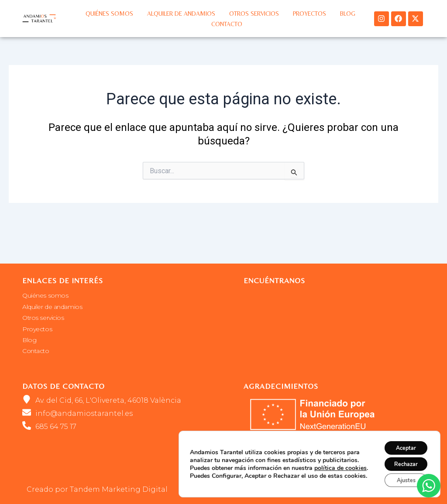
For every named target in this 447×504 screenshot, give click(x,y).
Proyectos (309, 14)
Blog (348, 14)
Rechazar (401, 461)
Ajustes (401, 479)
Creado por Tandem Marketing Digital (97, 489)
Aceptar (401, 442)
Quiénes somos (109, 14)
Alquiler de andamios (181, 14)
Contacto (227, 24)
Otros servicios (254, 14)
